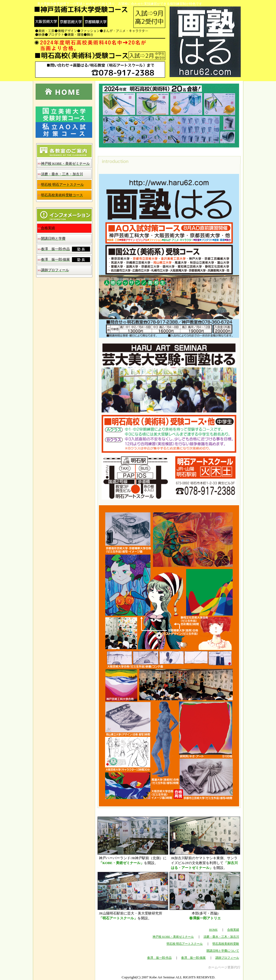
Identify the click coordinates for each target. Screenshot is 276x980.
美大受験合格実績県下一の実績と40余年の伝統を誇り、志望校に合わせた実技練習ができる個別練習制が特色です (120, 4)
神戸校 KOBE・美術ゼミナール (173, 937)
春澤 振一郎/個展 (193, 958)
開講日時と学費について (223, 951)
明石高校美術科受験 (226, 944)
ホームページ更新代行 (224, 967)
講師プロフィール (227, 958)
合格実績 (233, 930)
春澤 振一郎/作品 (159, 958)
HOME (213, 930)
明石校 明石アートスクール (185, 944)
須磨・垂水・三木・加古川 (221, 937)
